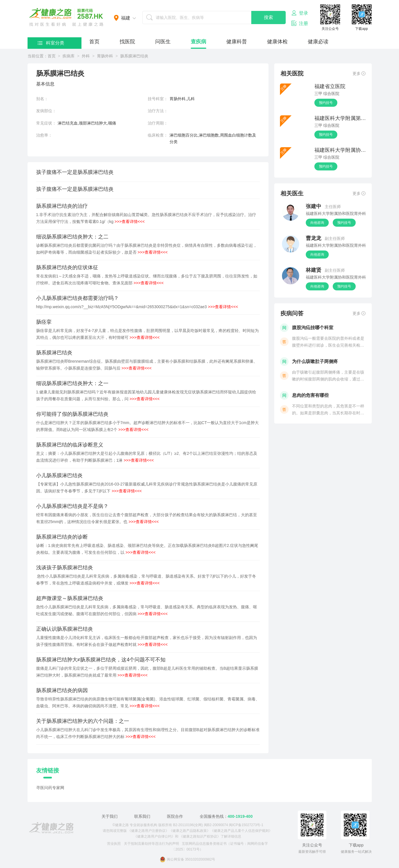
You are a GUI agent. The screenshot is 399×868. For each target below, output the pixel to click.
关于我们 (110, 816)
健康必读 (318, 42)
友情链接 (48, 770)
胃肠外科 (105, 56)
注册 (300, 23)
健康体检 (277, 42)
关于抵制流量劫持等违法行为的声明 (151, 844)
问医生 (163, 42)
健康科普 (237, 42)
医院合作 (175, 816)
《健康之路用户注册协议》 (148, 831)
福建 (126, 18)
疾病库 (69, 56)
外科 (86, 56)
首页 (94, 42)
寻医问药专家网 (50, 788)
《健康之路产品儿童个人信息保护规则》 (241, 831)
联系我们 (142, 816)
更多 (359, 73)
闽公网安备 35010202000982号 (188, 859)
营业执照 (114, 844)
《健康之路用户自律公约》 (154, 836)
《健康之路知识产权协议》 (200, 836)
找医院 (127, 42)
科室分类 (51, 43)
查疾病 (198, 42)
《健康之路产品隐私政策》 (190, 831)
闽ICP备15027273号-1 (246, 825)
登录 (300, 13)
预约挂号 (326, 103)
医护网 (66, 17)
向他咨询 (317, 223)
